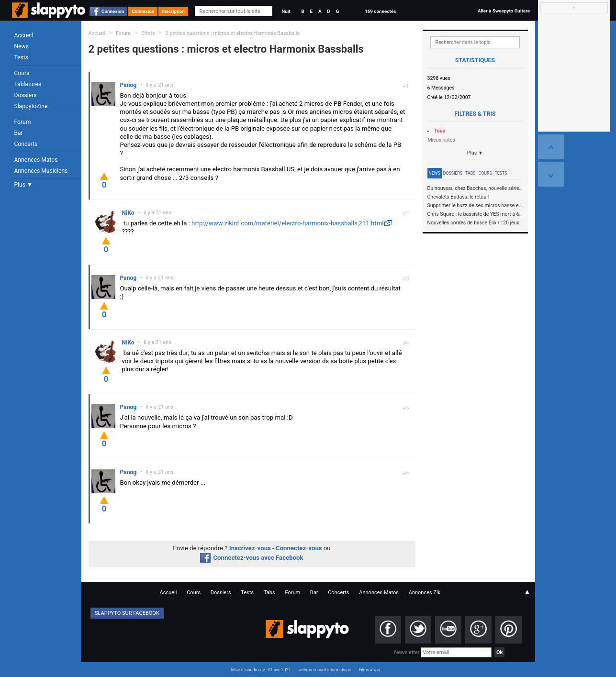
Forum (23, 122)
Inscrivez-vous (250, 548)
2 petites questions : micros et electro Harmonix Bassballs (232, 33)
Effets (148, 33)
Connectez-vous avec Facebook (252, 558)
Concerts (26, 144)
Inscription (173, 11)
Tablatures (28, 84)
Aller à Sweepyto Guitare (504, 11)
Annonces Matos (36, 160)
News (22, 46)
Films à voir (370, 670)
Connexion (113, 11)
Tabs (470, 173)
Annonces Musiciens (41, 171)
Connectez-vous (299, 548)
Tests (21, 57)
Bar (19, 133)
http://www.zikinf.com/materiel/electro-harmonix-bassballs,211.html (287, 223)
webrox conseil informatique (325, 670)
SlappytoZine (31, 106)
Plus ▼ (23, 185)
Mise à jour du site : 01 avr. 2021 (261, 670)
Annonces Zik (425, 593)
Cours (22, 73)
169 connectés (380, 11)
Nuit (286, 11)
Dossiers (26, 95)
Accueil (24, 35)
